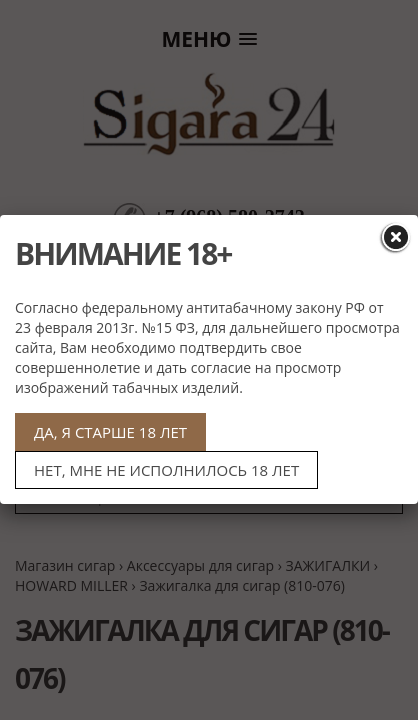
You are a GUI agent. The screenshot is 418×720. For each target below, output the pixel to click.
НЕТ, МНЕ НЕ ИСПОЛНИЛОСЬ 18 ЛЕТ (166, 470)
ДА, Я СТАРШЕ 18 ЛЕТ (110, 432)
